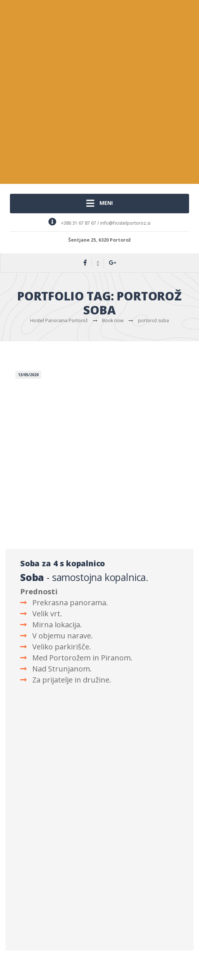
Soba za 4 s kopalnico (63, 563)
